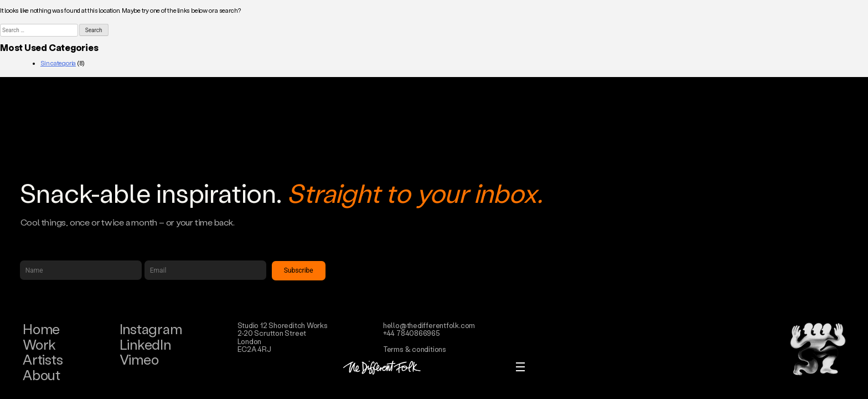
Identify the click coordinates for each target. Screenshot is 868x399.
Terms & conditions (415, 349)
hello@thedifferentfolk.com (429, 325)
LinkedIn (145, 344)
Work (39, 344)
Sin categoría (58, 63)
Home (41, 329)
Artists (43, 359)
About (42, 375)
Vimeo (139, 359)
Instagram (151, 329)
